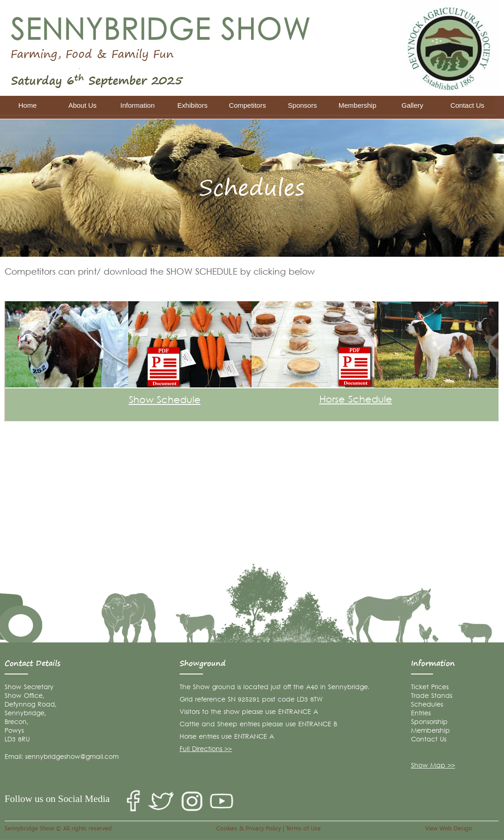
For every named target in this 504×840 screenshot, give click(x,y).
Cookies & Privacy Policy (249, 828)
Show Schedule (165, 401)
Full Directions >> (206, 749)
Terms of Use (303, 828)
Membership (430, 731)
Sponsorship (429, 722)
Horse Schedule (356, 400)
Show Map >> (433, 766)
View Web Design (449, 828)
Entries (421, 714)
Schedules (427, 705)
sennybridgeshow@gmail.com (72, 757)
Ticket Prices (430, 688)
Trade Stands (432, 696)
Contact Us (429, 740)
